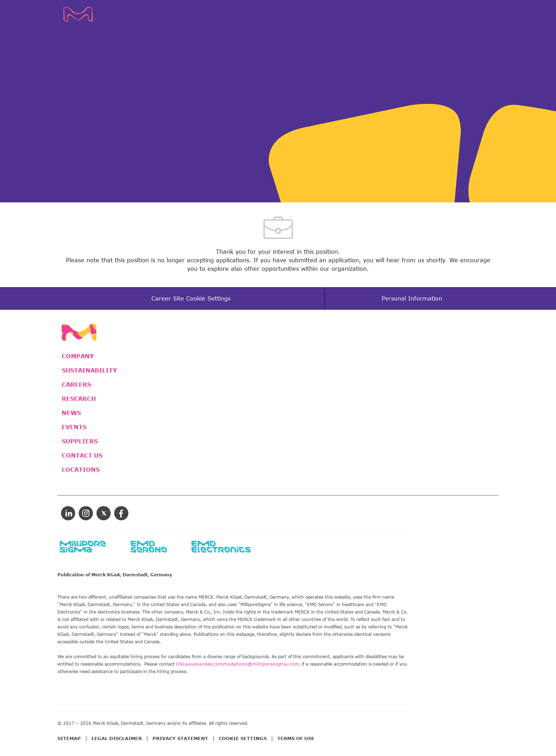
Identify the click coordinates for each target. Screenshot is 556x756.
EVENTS (74, 427)
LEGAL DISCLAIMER (117, 738)
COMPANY (78, 356)
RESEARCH (79, 399)
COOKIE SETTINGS (243, 738)
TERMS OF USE (296, 738)
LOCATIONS (81, 470)
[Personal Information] (412, 298)
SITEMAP (69, 738)
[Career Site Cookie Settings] (191, 298)
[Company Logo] (89, 14)
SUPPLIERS (80, 441)
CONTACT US (82, 455)
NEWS (71, 413)
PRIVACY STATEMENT (180, 738)
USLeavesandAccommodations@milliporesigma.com (237, 664)
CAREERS (76, 385)
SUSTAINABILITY (89, 370)
